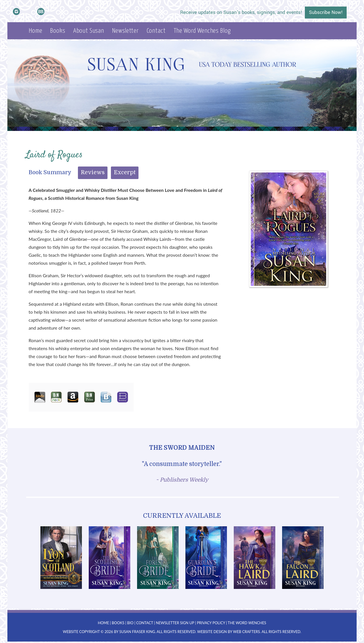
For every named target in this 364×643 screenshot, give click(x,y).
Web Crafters (246, 632)
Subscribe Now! (326, 13)
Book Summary (50, 172)
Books (58, 31)
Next (334, 558)
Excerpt (125, 172)
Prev (30, 558)
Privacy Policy (211, 623)
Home (35, 31)
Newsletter (125, 31)
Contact (156, 31)
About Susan (89, 31)
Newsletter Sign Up (175, 623)
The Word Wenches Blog (202, 31)
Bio (130, 623)
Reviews (93, 172)
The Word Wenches (247, 623)
